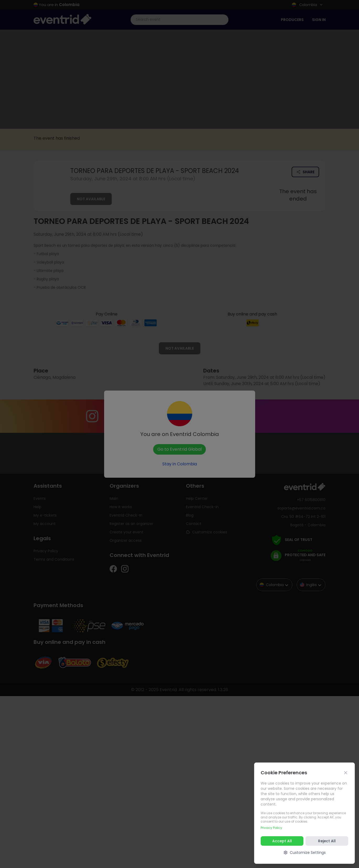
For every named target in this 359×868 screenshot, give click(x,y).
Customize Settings (305, 853)
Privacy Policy (271, 828)
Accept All (282, 841)
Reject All (327, 841)
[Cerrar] (346, 773)
